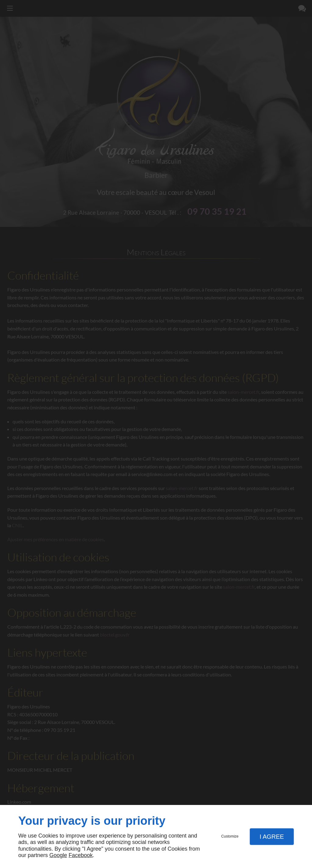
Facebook (81, 855)
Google (58, 855)
